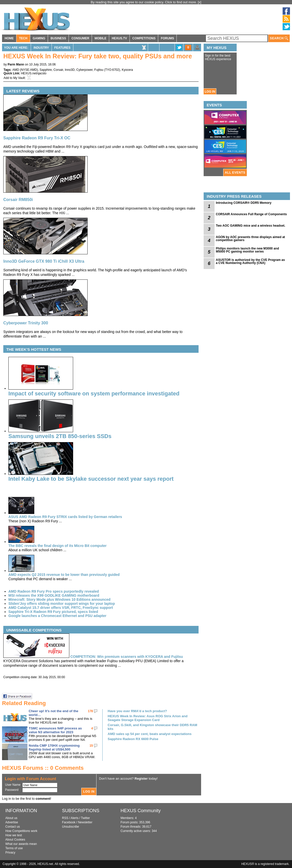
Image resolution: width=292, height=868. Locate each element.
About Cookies (15, 840)
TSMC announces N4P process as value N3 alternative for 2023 (55, 730)
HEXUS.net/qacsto (34, 73)
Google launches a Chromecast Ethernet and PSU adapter (57, 616)
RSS (65, 818)
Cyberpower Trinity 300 (26, 323)
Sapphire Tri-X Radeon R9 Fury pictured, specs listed (53, 612)
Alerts (75, 818)
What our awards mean (21, 844)
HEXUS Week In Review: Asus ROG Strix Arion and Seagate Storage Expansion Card (148, 718)
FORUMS (167, 38)
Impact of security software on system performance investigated (94, 394)
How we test (14, 835)
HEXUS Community (141, 811)
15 (91, 746)
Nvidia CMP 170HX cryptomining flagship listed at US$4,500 (54, 747)
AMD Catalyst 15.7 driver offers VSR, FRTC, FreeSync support (61, 608)
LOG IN (210, 92)
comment (43, 799)
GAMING (39, 38)
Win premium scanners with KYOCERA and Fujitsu (127, 657)
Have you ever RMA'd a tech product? (137, 711)
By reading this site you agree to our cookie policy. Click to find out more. (144, 2)
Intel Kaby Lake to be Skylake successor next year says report (91, 479)
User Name (13, 785)
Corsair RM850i (18, 200)
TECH (23, 38)
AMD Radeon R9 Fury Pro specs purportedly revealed (54, 591)
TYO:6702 (112, 70)
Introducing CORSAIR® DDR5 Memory (244, 203)
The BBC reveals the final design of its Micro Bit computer (58, 546)
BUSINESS (58, 38)
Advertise (12, 822)
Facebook (69, 822)
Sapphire (46, 70)
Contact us (13, 827)
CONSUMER (80, 38)
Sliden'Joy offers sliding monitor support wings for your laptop (62, 604)
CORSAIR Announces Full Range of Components (251, 214)
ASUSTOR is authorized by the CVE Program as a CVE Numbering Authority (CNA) (250, 261)
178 (90, 711)
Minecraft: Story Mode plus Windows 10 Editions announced (59, 599)
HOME (9, 38)
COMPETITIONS (144, 38)
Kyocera (127, 70)
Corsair (58, 70)
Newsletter (85, 822)
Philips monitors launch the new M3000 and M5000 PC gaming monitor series (247, 250)
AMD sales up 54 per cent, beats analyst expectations (150, 734)
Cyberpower (85, 70)
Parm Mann (16, 64)
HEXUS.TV (119, 38)
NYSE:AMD (29, 70)
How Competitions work (21, 831)
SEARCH (279, 38)
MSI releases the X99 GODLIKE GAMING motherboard (54, 595)
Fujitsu (99, 70)
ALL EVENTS (235, 173)
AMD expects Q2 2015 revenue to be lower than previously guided (64, 575)
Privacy (10, 853)
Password (12, 790)
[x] (200, 2)
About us (11, 818)
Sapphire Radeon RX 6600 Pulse (133, 739)
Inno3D (70, 70)
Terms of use (14, 848)
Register (141, 779)
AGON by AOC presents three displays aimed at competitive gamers (250, 239)
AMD (16, 70)
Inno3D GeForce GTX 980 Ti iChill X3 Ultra (44, 261)
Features (62, 48)
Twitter (85, 818)
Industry (41, 48)
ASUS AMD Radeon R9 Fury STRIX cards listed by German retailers (65, 517)
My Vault (19, 78)
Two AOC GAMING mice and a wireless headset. (250, 226)
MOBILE (100, 38)
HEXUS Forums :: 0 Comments (43, 768)
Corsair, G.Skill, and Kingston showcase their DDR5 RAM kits (152, 727)
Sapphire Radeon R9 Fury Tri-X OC (37, 138)
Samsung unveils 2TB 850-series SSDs (60, 436)
